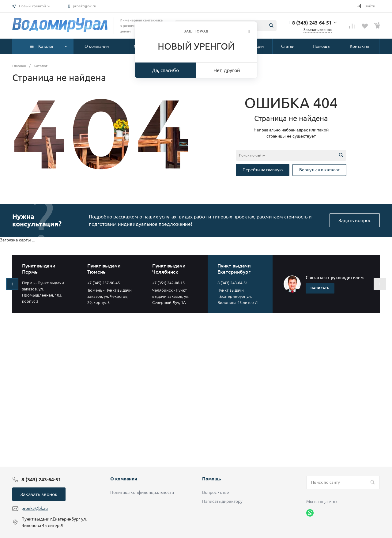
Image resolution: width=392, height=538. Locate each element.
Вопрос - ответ (217, 492)
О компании (124, 479)
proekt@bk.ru (85, 6)
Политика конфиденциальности (142, 492)
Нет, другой (227, 70)
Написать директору (222, 501)
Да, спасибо (165, 70)
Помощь (211, 479)
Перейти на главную (263, 170)
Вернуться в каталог (319, 170)
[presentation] (12, 284)
